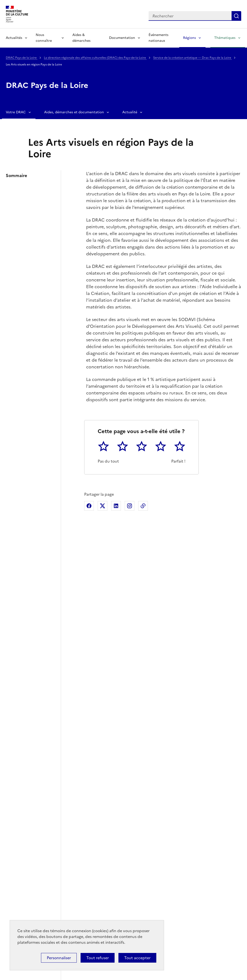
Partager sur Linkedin (116, 506)
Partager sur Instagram (130, 506)
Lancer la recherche (236, 16)
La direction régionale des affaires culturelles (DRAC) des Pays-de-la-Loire (95, 58)
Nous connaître (44, 38)
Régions (189, 38)
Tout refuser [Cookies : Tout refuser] (98, 958)
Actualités (14, 38)
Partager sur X (103, 506)
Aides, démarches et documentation (74, 112)
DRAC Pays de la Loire (22, 58)
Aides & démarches (81, 38)
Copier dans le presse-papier (143, 506)
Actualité (130, 112)
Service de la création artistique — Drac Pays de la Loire (192, 58)
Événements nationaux (158, 38)
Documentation (122, 38)
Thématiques (225, 38)
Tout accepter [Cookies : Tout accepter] (137, 958)
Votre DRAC (16, 112)
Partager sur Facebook (89, 506)
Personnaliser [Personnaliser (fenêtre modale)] (59, 958)
